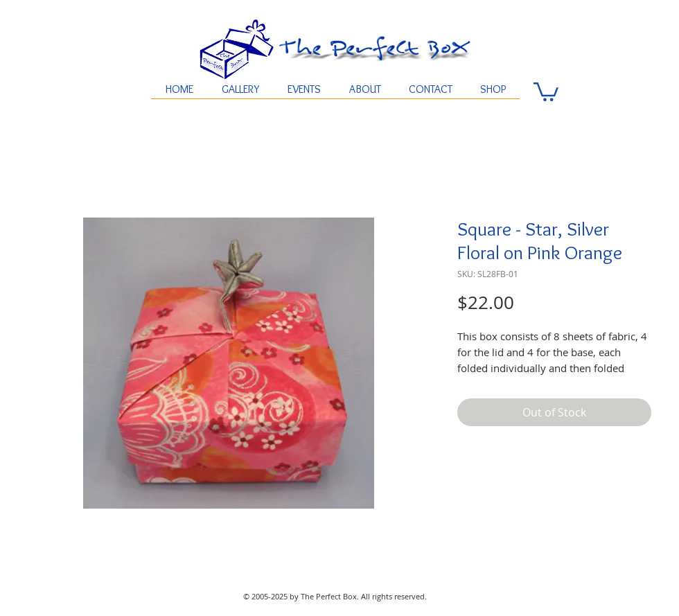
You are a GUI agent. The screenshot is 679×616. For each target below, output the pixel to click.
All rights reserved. (394, 596)
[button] (546, 91)
